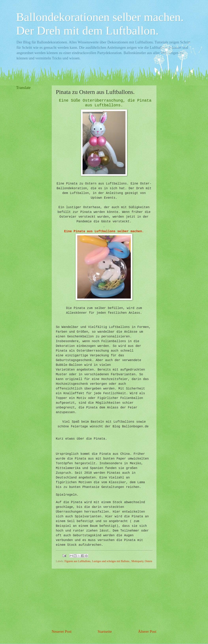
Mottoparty (137, 561)
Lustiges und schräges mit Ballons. (111, 561)
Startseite (105, 631)
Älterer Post (147, 631)
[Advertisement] (104, 599)
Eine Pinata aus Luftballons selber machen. (104, 231)
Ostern (148, 561)
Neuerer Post (62, 631)
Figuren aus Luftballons (78, 561)
